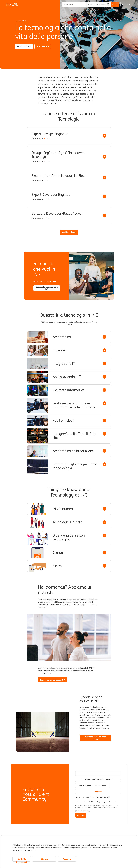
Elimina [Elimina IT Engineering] (76, 802)
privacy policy (80, 807)
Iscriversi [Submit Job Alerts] (81, 815)
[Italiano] (126, 4)
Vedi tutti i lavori (69, 232)
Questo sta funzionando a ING (47, 288)
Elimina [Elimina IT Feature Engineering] (90, 802)
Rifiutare (44, 859)
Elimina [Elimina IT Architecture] (84, 797)
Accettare (67, 859)
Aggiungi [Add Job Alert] (98, 791)
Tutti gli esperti (43, 46)
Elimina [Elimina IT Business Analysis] (97, 797)
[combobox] (93, 785)
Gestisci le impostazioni (22, 860)
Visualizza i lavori (24, 46)
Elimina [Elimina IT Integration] (108, 802)
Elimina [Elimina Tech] (76, 797)
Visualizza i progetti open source (97, 738)
